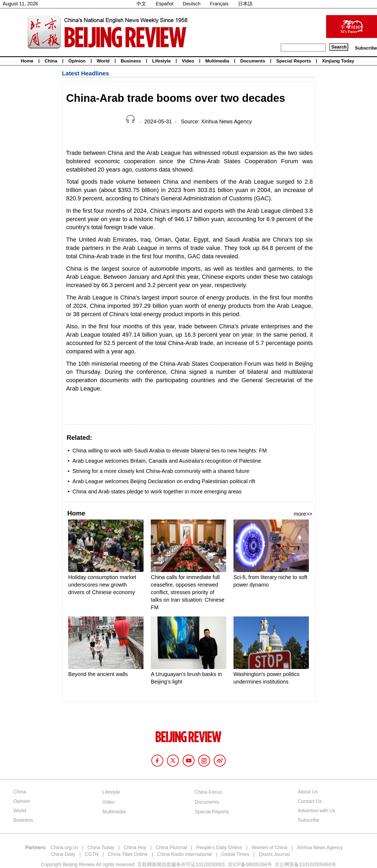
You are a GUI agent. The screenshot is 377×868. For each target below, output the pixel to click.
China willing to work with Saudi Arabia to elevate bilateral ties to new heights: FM (170, 451)
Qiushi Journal (274, 854)
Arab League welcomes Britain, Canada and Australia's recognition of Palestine (167, 461)
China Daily (63, 854)
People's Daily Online (219, 848)
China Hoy (135, 848)
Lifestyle (161, 61)
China (51, 61)
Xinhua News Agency (320, 848)
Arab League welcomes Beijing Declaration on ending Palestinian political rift (164, 481)
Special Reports (294, 61)
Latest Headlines (85, 73)
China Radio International (184, 854)
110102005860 (315, 864)
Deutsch (192, 4)
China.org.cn (64, 848)
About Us (308, 792)
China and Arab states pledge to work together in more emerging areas (157, 491)
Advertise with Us (317, 811)
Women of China (270, 848)
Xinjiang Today (338, 61)
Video (188, 61)
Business (131, 61)
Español (164, 4)
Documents (253, 61)
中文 (141, 4)
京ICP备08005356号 (250, 864)
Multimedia (217, 61)
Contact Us (310, 801)
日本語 (245, 4)
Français (219, 4)
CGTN (92, 854)
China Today (101, 848)
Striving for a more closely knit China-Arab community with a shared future (161, 471)
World (103, 61)
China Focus (208, 792)
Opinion (77, 61)
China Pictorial (171, 848)
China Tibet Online (128, 854)
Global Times (235, 854)
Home (27, 61)
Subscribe (366, 48)
